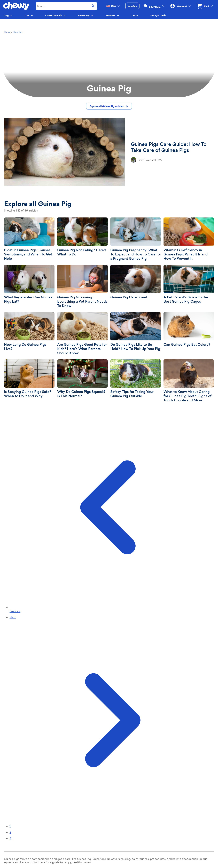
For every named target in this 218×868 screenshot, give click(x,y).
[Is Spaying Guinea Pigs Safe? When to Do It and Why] (29, 379)
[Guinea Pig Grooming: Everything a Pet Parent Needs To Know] (82, 286)
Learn (135, 15)
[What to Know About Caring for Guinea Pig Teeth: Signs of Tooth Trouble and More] (189, 381)
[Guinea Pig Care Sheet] (136, 282)
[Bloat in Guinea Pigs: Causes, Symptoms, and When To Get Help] (29, 239)
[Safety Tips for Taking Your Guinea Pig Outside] (136, 379)
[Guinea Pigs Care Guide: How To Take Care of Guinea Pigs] (109, 152)
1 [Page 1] (10, 826)
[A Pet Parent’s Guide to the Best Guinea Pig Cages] (189, 284)
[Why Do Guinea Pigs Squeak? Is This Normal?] (82, 379)
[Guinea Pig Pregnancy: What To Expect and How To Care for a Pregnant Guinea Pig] (136, 239)
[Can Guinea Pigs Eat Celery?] (189, 329)
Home (7, 32)
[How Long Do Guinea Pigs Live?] (29, 331)
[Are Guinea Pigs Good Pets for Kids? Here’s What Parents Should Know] (82, 334)
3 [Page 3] (10, 838)
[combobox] (66, 6)
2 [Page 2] (10, 832)
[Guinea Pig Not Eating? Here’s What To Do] (82, 237)
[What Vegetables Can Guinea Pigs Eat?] (29, 284)
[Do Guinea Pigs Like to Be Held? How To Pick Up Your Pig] (136, 331)
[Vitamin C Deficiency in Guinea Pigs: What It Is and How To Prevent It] (189, 239)
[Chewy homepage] (16, 6)
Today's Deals (158, 15)
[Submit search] (93, 6)
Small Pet (18, 32)
